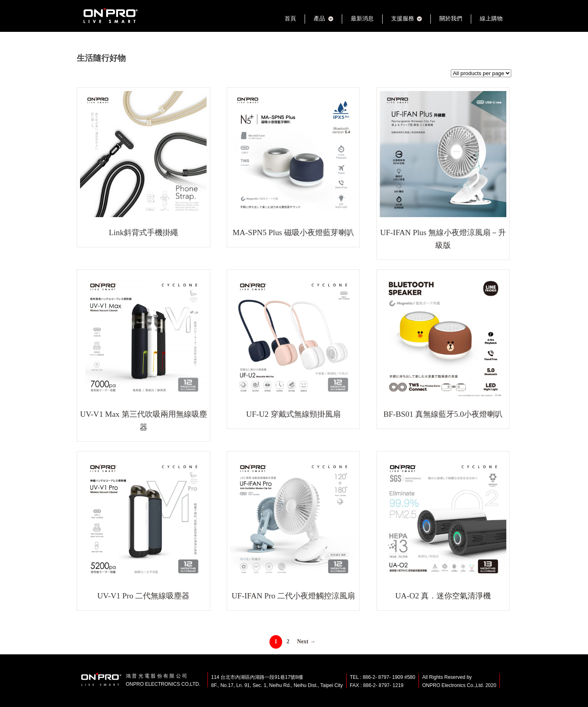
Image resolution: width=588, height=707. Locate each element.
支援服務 (403, 19)
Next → (306, 641)
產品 (319, 19)
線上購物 (491, 19)
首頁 (290, 19)
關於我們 (451, 19)
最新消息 (362, 19)
